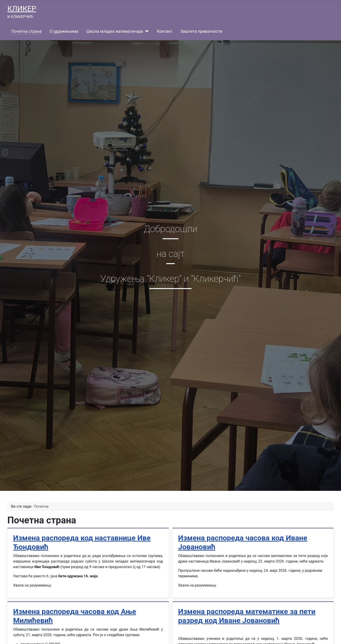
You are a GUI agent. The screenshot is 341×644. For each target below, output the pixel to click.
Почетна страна (27, 31)
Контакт (165, 31)
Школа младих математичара (115, 31)
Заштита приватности (201, 31)
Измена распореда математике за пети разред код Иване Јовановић (247, 616)
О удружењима (64, 31)
